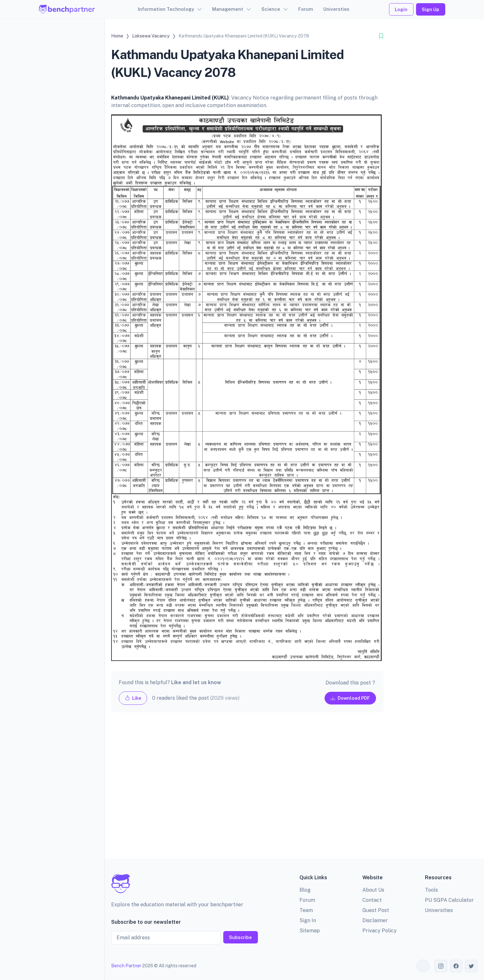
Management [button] (228, 9)
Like (133, 698)
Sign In (308, 920)
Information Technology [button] (166, 9)
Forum (306, 9)
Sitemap (310, 931)
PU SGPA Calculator (449, 900)
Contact (372, 900)
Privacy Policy (380, 931)
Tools (431, 890)
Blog (305, 890)
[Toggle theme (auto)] (423, 966)
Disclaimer (375, 920)
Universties (336, 9)
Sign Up (430, 9)
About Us (373, 890)
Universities (439, 910)
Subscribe (240, 937)
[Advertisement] (247, 791)
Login (401, 9)
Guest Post (376, 910)
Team (306, 910)
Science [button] (271, 9)
